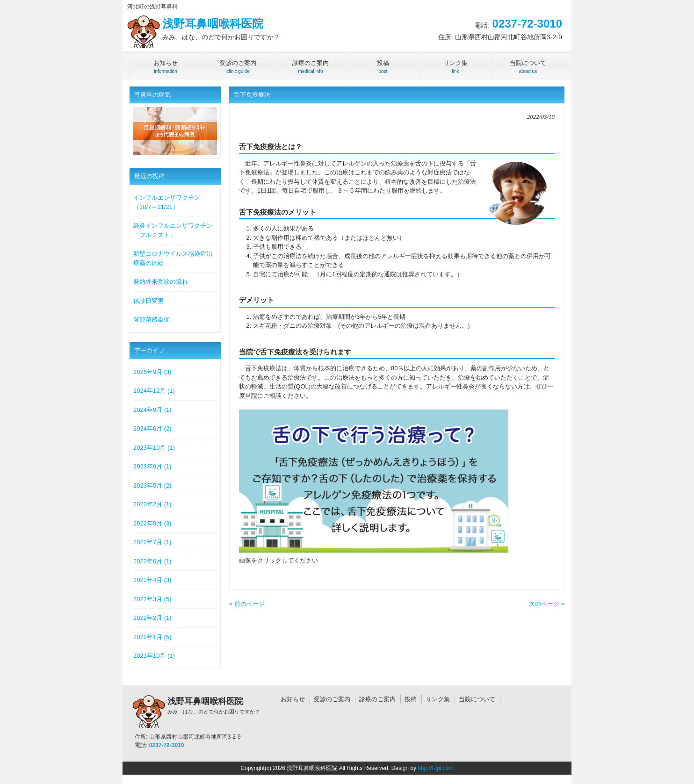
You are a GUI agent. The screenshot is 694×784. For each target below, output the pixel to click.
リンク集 (438, 699)
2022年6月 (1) (152, 561)
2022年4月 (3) (152, 580)
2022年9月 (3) (152, 523)
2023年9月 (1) (152, 466)
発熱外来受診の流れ (161, 282)
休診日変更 (148, 301)
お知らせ (293, 699)
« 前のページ (247, 604)
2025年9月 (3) (152, 372)
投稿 (411, 699)
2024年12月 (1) (154, 391)
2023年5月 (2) (152, 486)
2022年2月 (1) (152, 618)
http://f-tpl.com (435, 768)
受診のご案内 (332, 699)
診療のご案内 (377, 699)
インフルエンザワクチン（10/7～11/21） (167, 202)
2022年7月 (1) (152, 542)
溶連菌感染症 (152, 320)
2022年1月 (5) (152, 637)
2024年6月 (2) (152, 428)
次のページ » (547, 604)
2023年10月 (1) (154, 448)
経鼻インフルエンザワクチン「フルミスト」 (173, 230)
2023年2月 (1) (152, 504)
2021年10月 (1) (154, 656)
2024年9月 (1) (152, 410)
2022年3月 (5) (152, 599)
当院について (477, 699)
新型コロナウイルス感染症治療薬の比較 (173, 258)
